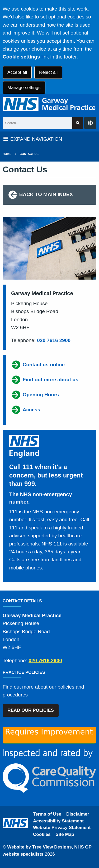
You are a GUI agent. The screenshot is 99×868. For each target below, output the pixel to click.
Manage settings (24, 88)
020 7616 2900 (54, 340)
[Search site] (78, 123)
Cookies (42, 834)
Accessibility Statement (58, 821)
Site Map (65, 834)
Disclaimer (78, 814)
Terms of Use (47, 814)
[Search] (37, 123)
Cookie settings (21, 57)
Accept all (17, 72)
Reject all (48, 72)
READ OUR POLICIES (31, 710)
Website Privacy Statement (62, 828)
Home (7, 154)
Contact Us (29, 154)
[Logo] (49, 104)
